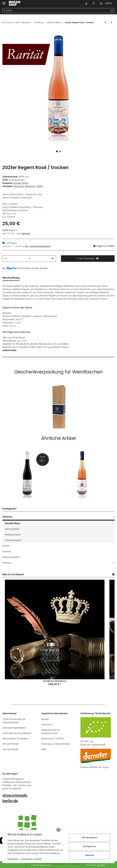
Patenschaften (12, 529)
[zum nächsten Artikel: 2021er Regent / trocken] (111, 22)
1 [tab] (57, 151)
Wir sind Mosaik (10, 744)
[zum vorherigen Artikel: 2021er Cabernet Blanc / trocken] (105, 22)
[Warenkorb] (106, 3)
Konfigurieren (90, 846)
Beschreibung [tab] (11, 278)
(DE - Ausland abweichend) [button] (38, 246)
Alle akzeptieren (90, 838)
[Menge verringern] (6, 259)
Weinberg (7, 517)
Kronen (6, 546)
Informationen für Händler (15, 739)
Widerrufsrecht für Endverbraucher (51, 732)
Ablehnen (90, 855)
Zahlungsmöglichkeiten (14, 728)
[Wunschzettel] (94, 3)
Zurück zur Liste (12, 22)
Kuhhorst (7, 563)
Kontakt (45, 719)
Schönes (7, 552)
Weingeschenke (13, 535)
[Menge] (29, 259)
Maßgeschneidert (11, 557)
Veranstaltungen (13, 540)
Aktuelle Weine (21, 183)
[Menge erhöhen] (53, 259)
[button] (86, 3)
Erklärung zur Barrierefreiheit (56, 744)
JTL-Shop (101, 865)
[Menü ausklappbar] (4, 2)
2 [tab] (60, 151)
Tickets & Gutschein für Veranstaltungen (14, 721)
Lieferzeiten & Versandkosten (17, 733)
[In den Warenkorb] (5, 31)
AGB (44, 749)
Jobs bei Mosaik (10, 749)
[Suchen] (56, 11)
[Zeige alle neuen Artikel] (113, 574)
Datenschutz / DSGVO (31, 859)
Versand (26, 233)
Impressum (13, 859)
